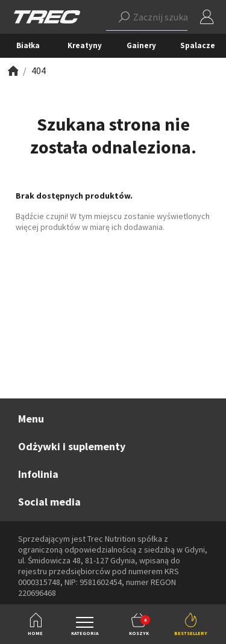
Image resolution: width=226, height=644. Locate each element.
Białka (28, 45)
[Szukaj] (124, 17)
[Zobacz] (12, 71)
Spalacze (198, 45)
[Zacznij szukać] (147, 17)
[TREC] (47, 16)
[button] (147, 17)
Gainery (141, 45)
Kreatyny (85, 45)
